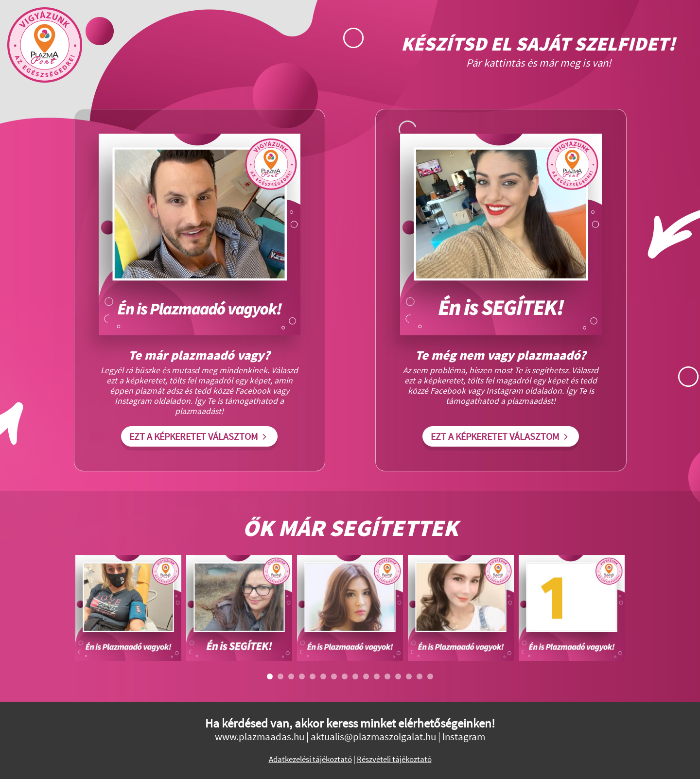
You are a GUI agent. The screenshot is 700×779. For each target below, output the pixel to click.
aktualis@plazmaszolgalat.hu (373, 737)
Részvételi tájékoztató (394, 759)
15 (420, 676)
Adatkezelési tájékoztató (310, 759)
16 (430, 676)
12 (387, 676)
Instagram (464, 737)
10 (366, 676)
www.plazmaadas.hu (260, 737)
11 (377, 676)
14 (409, 676)
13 (398, 676)
